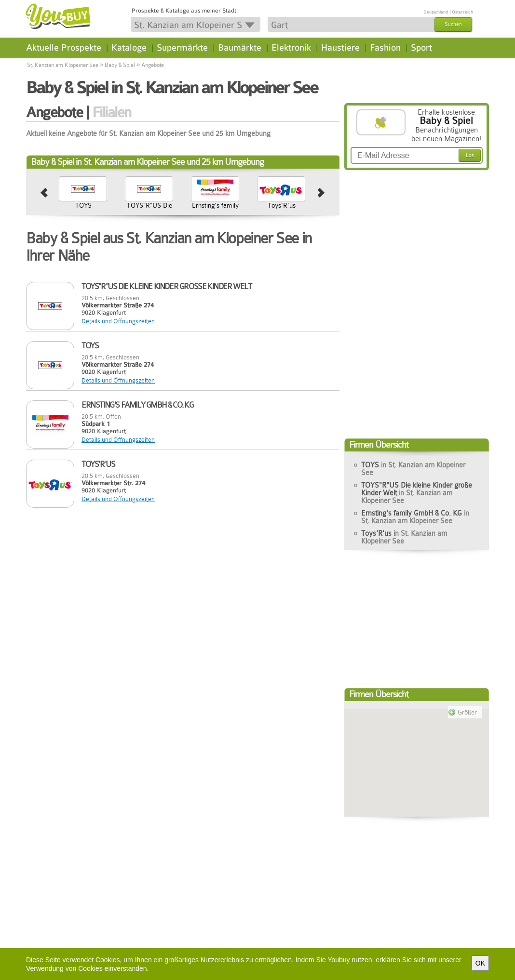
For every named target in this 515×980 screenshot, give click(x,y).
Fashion (385, 48)
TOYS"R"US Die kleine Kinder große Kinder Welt (149, 217)
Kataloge (129, 48)
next (321, 193)
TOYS (83, 205)
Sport (421, 48)
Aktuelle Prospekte (64, 48)
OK (480, 963)
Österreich (462, 12)
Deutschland (436, 12)
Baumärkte (240, 48)
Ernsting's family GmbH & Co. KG (215, 209)
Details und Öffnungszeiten (118, 321)
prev (44, 193)
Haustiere (340, 48)
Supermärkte (182, 48)
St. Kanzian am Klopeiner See (63, 65)
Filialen (112, 112)
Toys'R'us (282, 205)
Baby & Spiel (120, 65)
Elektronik (291, 48)
